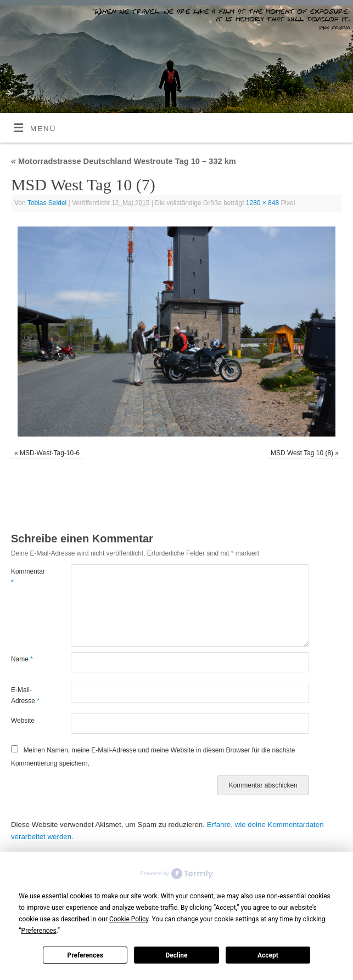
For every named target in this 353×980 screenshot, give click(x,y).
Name (22, 659)
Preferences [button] (39, 931)
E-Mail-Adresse (25, 695)
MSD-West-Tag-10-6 (50, 453)
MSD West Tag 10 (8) (302, 453)
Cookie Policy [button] (129, 919)
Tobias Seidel (47, 203)
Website (23, 721)
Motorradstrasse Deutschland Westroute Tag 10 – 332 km (124, 161)
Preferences (85, 955)
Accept (268, 955)
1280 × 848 (262, 203)
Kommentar (26, 577)
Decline (176, 955)
